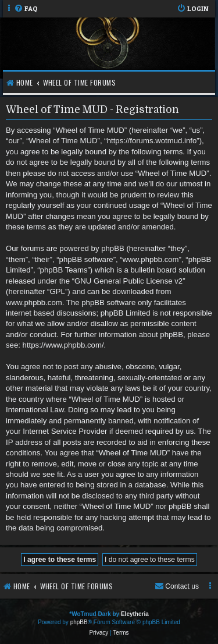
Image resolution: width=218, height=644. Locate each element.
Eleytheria (135, 614)
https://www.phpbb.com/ (63, 345)
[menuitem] (26, 9)
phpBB (79, 622)
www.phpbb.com (34, 302)
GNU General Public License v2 (128, 281)
